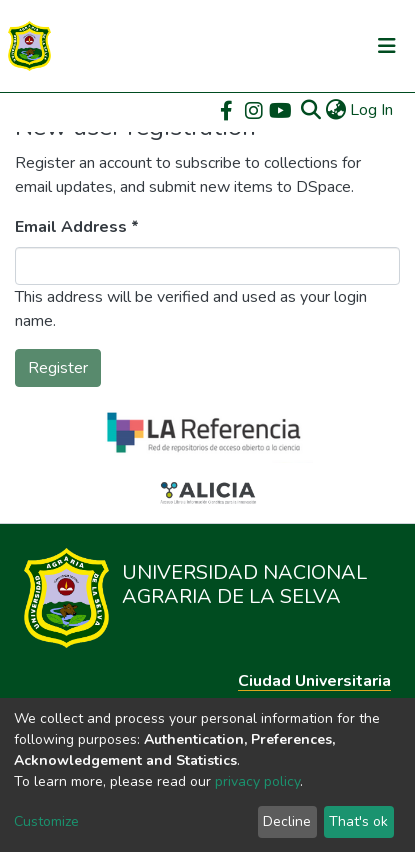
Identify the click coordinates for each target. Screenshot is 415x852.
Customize (46, 821)
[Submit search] (310, 110)
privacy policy (257, 781)
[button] (335, 110)
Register (58, 368)
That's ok (358, 821)
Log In (372, 110)
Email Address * (77, 227)
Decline (287, 821)
